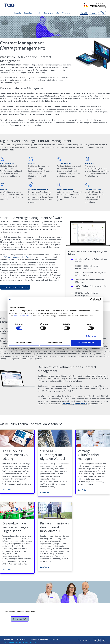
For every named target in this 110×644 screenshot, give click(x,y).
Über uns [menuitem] (66, 13)
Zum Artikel (7, 490)
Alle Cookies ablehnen (24, 343)
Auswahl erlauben (55, 343)
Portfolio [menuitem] (18, 13)
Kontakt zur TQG (20, 619)
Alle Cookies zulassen (86, 343)
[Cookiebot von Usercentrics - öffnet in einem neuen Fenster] (92, 300)
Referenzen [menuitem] (48, 13)
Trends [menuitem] (38, 13)
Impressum (9, 639)
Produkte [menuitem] (28, 13)
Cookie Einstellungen (39, 639)
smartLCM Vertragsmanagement (15, 287)
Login (93, 13)
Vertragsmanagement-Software (75, 404)
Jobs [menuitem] (57, 13)
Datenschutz (22, 639)
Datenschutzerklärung (23, 316)
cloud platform (17, 257)
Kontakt (84, 13)
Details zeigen (92, 336)
